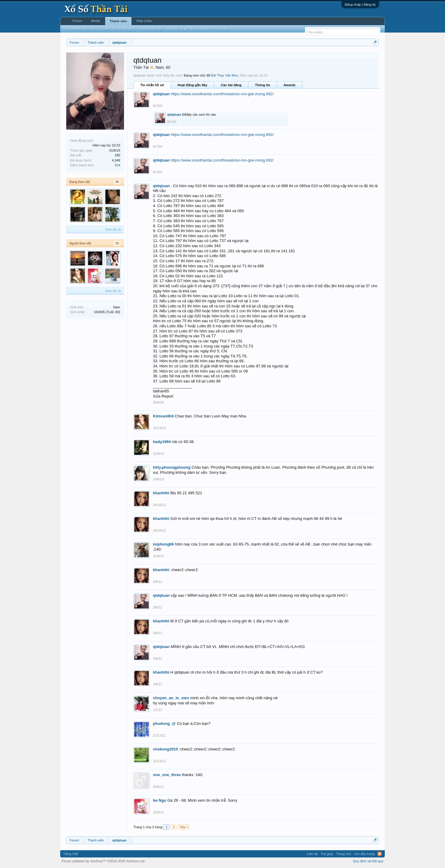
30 (117, 243)
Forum (77, 21)
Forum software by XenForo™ (104, 861)
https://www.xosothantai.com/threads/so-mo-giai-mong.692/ (222, 94)
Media (96, 21)
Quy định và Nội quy (368, 861)
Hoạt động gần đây (192, 85)
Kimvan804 (163, 416)
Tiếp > (184, 827)
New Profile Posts (215, 29)
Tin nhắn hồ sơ (152, 85)
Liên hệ (312, 854)
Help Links (144, 21)
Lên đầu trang (364, 854)
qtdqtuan (161, 94)
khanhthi (161, 493)
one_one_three (167, 775)
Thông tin (263, 85)
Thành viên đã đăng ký (118, 29)
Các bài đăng (231, 85)
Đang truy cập (151, 29)
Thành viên (118, 21)
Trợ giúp (327, 854)
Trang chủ (344, 854)
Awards (290, 85)
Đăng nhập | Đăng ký (360, 5)
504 (117, 165)
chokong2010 (165, 749)
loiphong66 (163, 544)
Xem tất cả (113, 229)
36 (117, 182)
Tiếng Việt (71, 854)
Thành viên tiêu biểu (81, 29)
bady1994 (162, 442)
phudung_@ (164, 723)
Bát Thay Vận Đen (225, 75)
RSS (380, 854)
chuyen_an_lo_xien (171, 698)
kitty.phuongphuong (172, 467)
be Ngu (160, 800)
